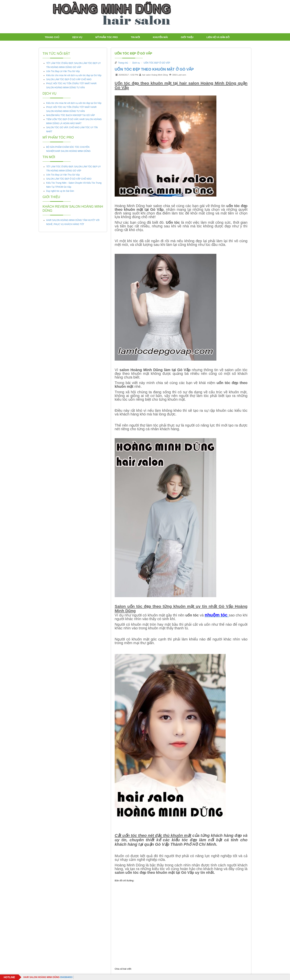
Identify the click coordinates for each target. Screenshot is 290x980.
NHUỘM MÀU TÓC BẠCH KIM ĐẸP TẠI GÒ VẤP (71, 115)
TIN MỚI (135, 37)
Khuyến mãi (160, 37)
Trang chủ (52, 37)
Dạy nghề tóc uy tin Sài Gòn (60, 191)
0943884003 (48, 977)
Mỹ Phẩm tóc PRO (107, 37)
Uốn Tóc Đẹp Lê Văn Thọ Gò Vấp (63, 71)
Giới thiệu (187, 37)
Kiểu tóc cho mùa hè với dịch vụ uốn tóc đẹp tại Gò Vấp (74, 75)
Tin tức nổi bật (56, 54)
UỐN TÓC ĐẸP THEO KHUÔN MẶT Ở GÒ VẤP (154, 69)
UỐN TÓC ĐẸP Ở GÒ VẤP (133, 53)
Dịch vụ (77, 37)
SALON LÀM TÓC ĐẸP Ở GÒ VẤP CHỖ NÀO (69, 79)
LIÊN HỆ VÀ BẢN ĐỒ (218, 37)
